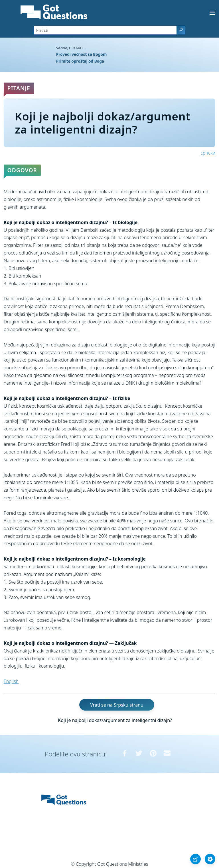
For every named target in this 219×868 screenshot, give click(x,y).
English (11, 681)
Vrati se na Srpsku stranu (117, 705)
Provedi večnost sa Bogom (81, 54)
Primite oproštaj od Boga (80, 61)
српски (208, 153)
